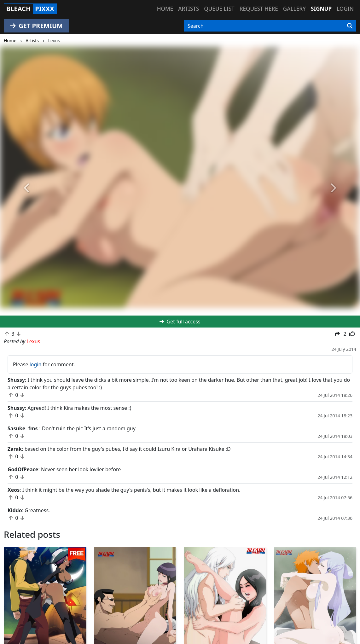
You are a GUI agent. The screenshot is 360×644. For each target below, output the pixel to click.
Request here (259, 9)
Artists (189, 9)
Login (345, 9)
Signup (321, 9)
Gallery (294, 9)
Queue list (219, 9)
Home (165, 9)
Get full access (180, 322)
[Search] (350, 26)
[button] (27, 188)
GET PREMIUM (36, 26)
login (36, 364)
